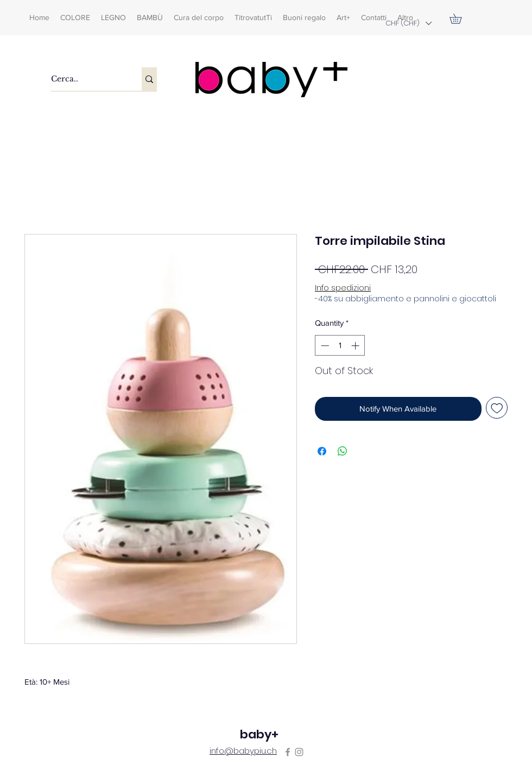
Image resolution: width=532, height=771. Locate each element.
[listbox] (408, 23)
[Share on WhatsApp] (343, 451)
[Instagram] (299, 752)
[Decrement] (324, 346)
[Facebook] (288, 752)
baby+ (259, 734)
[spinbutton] (340, 346)
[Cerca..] (85, 79)
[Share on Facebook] (322, 451)
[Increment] (356, 346)
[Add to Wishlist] (497, 408)
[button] (408, 23)
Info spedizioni (343, 288)
